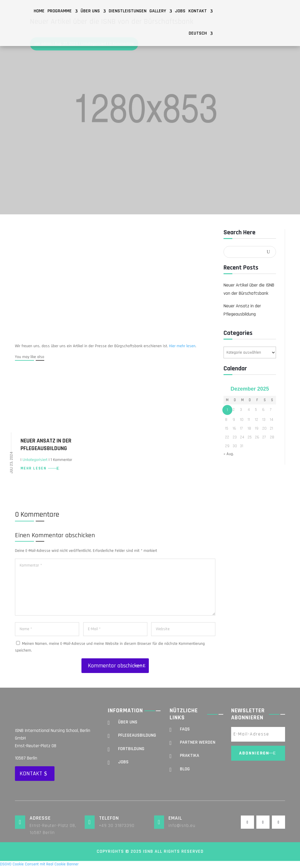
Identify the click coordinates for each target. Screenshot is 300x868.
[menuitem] (201, 33)
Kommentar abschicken (115, 666)
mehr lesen (34, 468)
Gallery (158, 11)
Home (39, 11)
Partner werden (198, 742)
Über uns (90, 11)
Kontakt (198, 11)
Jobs (180, 11)
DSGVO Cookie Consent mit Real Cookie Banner (39, 864)
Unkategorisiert (35, 460)
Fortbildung (131, 749)
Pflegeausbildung (137, 735)
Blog (185, 769)
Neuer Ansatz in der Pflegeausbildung (46, 445)
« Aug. (229, 454)
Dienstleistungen (128, 11)
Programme (60, 11)
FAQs (185, 729)
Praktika (190, 756)
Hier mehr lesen (182, 346)
